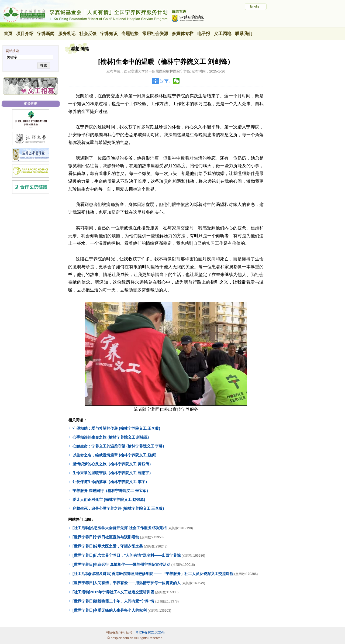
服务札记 (67, 34)
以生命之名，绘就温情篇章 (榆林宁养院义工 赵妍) (114, 455)
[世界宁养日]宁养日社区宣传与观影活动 (106, 537)
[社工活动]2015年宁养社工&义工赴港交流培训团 (113, 592)
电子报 (204, 34)
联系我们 (244, 34)
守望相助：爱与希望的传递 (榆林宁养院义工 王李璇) (116, 428)
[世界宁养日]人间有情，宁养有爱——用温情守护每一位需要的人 (127, 583)
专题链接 (130, 34)
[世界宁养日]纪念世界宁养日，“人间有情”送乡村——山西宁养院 (127, 555)
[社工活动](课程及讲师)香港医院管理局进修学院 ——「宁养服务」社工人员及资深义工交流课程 (153, 574)
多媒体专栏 (183, 34)
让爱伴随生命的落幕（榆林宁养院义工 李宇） (111, 482)
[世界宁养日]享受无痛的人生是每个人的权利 (110, 610)
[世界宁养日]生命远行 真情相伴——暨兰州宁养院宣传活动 (121, 564)
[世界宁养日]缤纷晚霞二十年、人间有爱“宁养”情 (113, 601)
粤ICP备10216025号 (150, 632)
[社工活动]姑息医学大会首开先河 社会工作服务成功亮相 (120, 528)
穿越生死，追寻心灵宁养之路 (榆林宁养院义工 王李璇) (118, 508)
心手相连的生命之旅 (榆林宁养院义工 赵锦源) (111, 437)
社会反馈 (88, 34)
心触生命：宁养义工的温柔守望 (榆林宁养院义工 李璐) (118, 446)
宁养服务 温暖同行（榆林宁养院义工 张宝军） (111, 491)
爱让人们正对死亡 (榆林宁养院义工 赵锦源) (109, 500)
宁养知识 (109, 34)
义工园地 (223, 34)
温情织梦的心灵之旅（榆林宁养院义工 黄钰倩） (113, 464)
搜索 (44, 65)
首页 (8, 34)
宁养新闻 (46, 34)
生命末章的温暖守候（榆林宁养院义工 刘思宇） (113, 473)
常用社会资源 (155, 34)
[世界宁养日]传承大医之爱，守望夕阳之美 (108, 546)
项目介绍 (25, 34)
